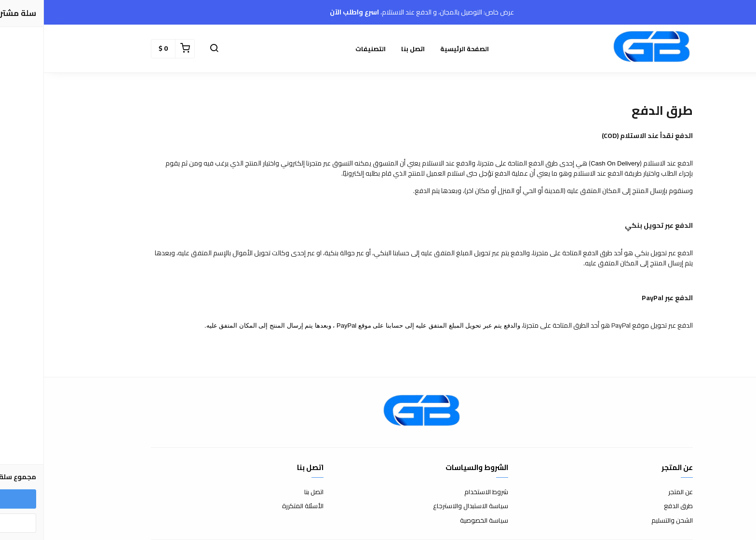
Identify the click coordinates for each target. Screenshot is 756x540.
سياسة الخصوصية (440, 521)
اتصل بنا (369, 49)
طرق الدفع (634, 506)
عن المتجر (637, 492)
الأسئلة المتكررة (259, 506)
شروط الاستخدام (442, 492)
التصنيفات (327, 49)
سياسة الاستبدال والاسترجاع (427, 506)
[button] (170, 49)
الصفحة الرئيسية (421, 49)
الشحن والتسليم (628, 521)
